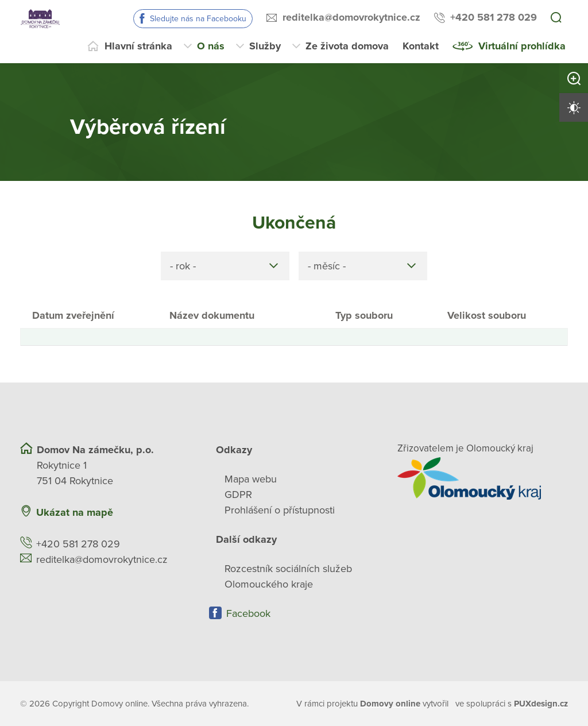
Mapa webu (251, 479)
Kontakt (421, 46)
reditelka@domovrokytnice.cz (351, 17)
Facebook (248, 613)
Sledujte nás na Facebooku (198, 19)
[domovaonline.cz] (390, 704)
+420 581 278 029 (494, 17)
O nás (211, 46)
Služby (265, 46)
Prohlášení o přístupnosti (280, 510)
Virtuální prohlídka (522, 46)
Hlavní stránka (138, 46)
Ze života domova (347, 46)
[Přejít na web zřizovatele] (483, 478)
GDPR (238, 495)
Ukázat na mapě (75, 512)
